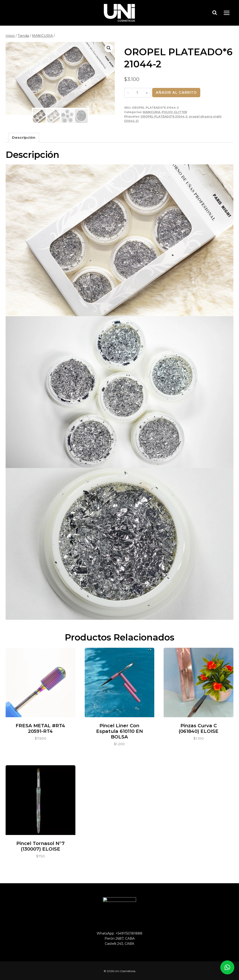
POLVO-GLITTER (174, 112)
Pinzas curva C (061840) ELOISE (199, 728)
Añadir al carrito (176, 92)
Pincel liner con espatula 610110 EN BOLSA (119, 731)
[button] (109, 48)
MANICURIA (152, 112)
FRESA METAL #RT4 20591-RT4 (40, 728)
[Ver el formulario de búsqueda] (215, 13)
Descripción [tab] (24, 137)
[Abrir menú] (229, 13)
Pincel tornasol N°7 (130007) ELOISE (40, 845)
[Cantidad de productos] (137, 93)
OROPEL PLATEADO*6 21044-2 (164, 116)
